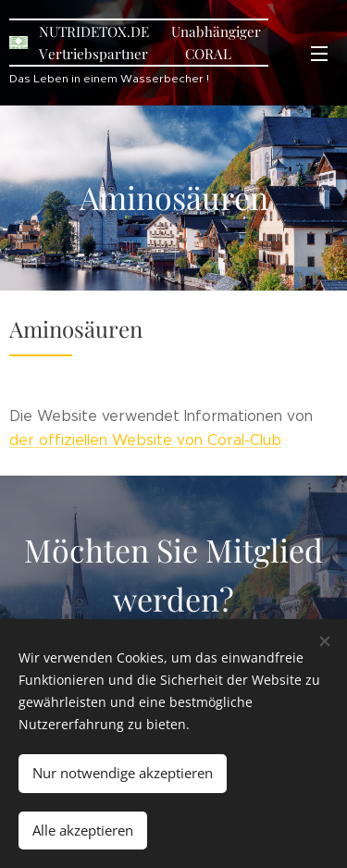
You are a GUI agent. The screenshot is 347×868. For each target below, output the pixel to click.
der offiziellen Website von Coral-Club (145, 440)
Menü (319, 54)
